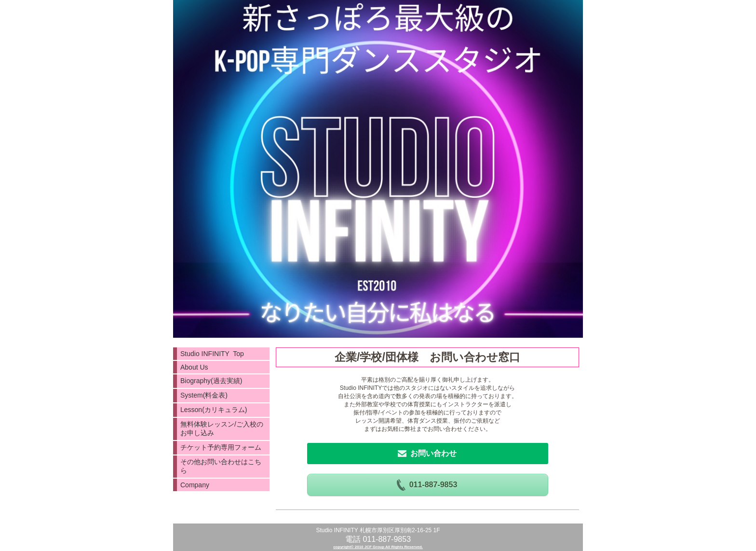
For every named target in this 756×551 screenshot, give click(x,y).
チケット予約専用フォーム (221, 447)
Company (195, 485)
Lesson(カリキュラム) (214, 410)
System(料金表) (204, 395)
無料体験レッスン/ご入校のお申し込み (222, 428)
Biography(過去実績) (211, 381)
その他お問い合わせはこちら (221, 466)
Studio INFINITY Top (212, 354)
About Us (194, 367)
